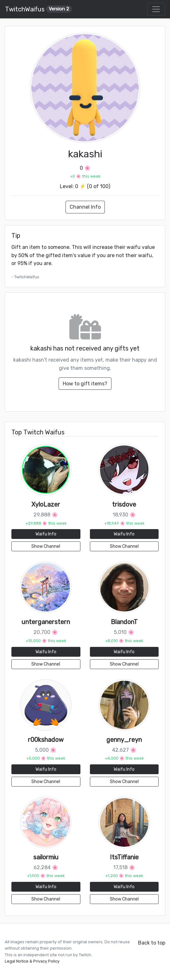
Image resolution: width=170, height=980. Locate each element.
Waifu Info (46, 534)
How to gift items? (85, 384)
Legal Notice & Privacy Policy (32, 961)
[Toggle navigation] (156, 9)
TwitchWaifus (38, 9)
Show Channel (46, 546)
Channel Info (85, 207)
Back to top (152, 943)
